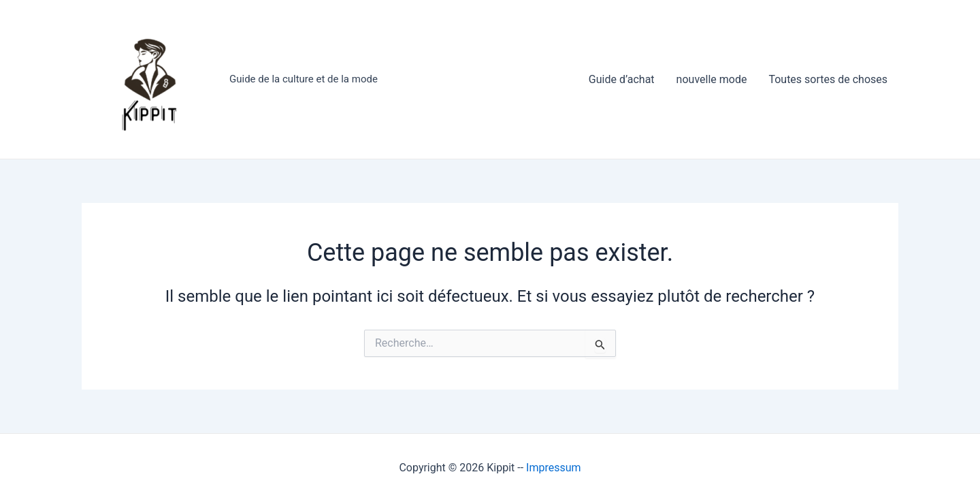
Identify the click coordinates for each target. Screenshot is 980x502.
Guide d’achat (622, 79)
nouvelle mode (712, 79)
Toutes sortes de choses (828, 79)
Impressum (554, 468)
